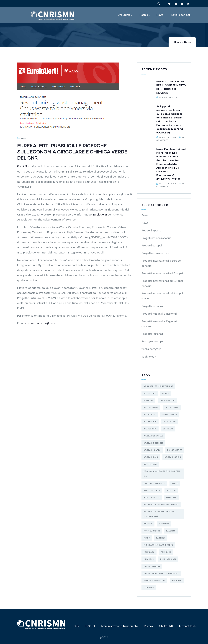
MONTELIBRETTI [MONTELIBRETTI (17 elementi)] (152, 531)
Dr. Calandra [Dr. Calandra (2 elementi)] (151, 408)
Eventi (145, 215)
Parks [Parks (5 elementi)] (147, 538)
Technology (149, 357)
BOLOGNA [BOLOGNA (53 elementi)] (148, 400)
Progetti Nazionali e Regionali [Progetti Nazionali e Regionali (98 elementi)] (161, 573)
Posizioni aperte (151, 231)
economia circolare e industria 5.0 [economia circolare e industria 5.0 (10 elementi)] (162, 474)
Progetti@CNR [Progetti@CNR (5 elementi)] (152, 566)
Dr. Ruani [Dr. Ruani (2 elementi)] (168, 429)
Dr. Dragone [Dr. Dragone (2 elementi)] (172, 408)
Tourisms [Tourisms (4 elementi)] (149, 588)
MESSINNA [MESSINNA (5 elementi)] (164, 524)
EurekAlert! (25, 166)
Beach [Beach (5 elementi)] (166, 393)
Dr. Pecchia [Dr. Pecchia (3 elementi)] (150, 429)
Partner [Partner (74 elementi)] (161, 538)
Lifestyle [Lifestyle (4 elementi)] (171, 498)
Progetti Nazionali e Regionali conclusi (159, 324)
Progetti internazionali (155, 253)
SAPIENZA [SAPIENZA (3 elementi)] (177, 580)
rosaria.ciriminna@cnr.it (40, 323)
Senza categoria (151, 349)
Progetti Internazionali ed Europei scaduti (162, 296)
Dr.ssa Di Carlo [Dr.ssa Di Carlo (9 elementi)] (152, 450)
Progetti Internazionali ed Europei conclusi (162, 283)
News (187, 42)
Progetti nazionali (152, 306)
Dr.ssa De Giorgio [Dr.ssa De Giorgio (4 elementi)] (153, 443)
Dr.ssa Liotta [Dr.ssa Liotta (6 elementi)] (175, 450)
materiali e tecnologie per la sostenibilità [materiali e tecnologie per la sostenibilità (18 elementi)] (160, 514)
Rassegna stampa (152, 341)
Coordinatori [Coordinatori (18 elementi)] (167, 400)
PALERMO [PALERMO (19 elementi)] (171, 531)
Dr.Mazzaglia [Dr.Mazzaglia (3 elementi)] (169, 415)
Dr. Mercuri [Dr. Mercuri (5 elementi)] (150, 422)
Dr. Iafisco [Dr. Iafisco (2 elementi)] (150, 415)
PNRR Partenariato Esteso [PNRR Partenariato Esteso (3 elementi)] (158, 545)
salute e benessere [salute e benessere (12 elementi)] (154, 580)
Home (178, 42)
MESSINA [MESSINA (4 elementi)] (148, 524)
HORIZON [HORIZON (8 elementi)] (171, 490)
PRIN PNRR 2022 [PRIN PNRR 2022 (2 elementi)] (168, 559)
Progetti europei (152, 246)
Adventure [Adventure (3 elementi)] (150, 393)
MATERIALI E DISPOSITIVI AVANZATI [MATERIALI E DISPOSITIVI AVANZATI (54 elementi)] (161, 505)
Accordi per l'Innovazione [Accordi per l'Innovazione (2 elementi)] (158, 386)
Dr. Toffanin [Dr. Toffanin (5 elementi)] (150, 464)
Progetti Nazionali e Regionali (159, 314)
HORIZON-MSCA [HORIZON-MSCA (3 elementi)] (152, 498)
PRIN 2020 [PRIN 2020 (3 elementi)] (166, 552)
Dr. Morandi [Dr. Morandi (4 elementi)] (170, 422)
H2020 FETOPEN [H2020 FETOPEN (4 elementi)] (152, 490)
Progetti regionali (152, 334)
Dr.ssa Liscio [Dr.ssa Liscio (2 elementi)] (151, 457)
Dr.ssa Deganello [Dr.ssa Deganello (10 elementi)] (153, 436)
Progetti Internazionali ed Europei (162, 273)
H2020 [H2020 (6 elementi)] (175, 483)
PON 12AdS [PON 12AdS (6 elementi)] (149, 552)
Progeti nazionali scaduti (156, 238)
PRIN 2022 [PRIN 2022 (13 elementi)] (149, 559)
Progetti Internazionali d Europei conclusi (161, 263)
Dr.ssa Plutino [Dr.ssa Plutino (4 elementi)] (173, 457)
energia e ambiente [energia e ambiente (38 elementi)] (154, 483)
